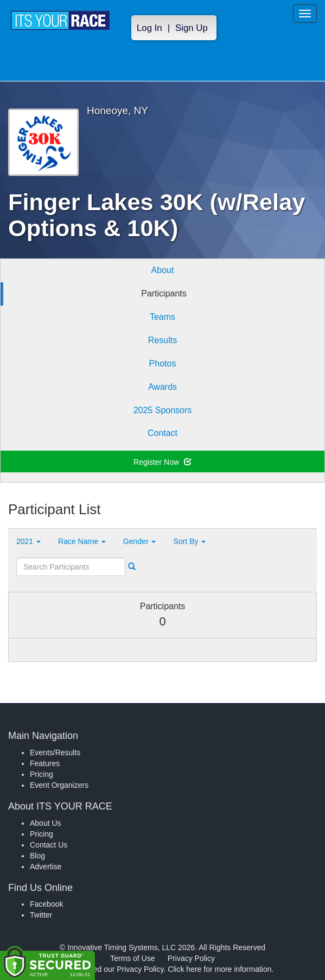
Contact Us (49, 845)
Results (163, 340)
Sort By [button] (189, 541)
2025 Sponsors (163, 410)
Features (45, 763)
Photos (163, 363)
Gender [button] (140, 541)
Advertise (46, 867)
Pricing (42, 774)
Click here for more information (219, 969)
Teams (163, 317)
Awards (163, 387)
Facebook (46, 904)
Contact (163, 433)
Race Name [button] (82, 541)
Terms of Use (132, 958)
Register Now (163, 462)
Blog (37, 856)
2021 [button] (28, 541)
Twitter (41, 915)
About (163, 270)
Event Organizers (59, 785)
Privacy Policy (191, 958)
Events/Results (55, 753)
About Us (46, 823)
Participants (164, 293)
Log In (149, 28)
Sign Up (192, 28)
